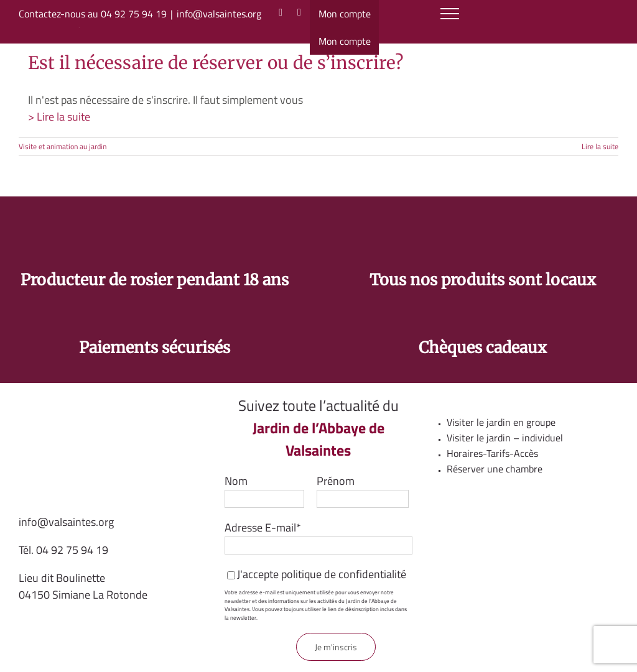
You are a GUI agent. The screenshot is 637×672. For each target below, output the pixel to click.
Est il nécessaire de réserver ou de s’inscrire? (216, 63)
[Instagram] (281, 12)
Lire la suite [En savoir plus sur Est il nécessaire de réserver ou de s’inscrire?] (600, 146)
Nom (236, 481)
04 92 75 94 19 (72, 550)
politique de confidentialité (344, 574)
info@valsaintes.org (219, 14)
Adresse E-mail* (263, 527)
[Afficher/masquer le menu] (450, 14)
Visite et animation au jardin (63, 146)
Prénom (336, 481)
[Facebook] (299, 12)
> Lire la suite (59, 117)
